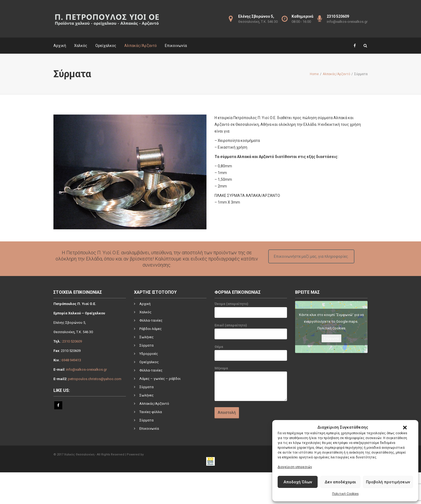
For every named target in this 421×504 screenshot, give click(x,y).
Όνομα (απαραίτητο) (251, 311)
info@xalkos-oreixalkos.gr (347, 22)
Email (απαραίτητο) (251, 333)
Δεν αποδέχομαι (340, 482)
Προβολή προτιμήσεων (388, 482)
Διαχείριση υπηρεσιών (295, 467)
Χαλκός (81, 46)
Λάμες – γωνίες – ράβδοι (160, 379)
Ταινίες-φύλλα (151, 412)
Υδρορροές (149, 354)
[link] (343, 443)
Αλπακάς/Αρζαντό (141, 46)
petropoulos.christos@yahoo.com (95, 379)
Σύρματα (146, 345)
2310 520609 (72, 341)
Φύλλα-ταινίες (151, 320)
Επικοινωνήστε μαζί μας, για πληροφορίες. (311, 256)
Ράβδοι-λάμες (150, 329)
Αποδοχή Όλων (298, 482)
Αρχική (60, 46)
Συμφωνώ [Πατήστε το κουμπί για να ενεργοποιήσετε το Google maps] (331, 338)
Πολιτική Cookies (345, 494)
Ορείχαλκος (106, 46)
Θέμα (251, 354)
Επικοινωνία (176, 46)
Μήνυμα (251, 386)
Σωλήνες (146, 337)
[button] (405, 428)
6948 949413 (71, 360)
